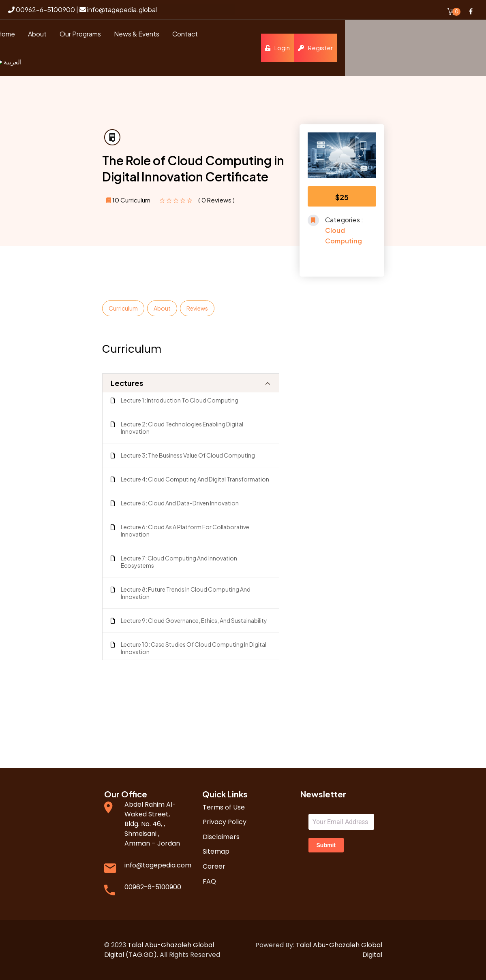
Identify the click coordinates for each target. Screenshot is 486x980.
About (162, 308)
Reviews (197, 308)
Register (456, 48)
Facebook (471, 11)
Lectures (127, 383)
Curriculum (123, 308)
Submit (326, 845)
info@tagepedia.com (158, 865)
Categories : (344, 220)
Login (419, 48)
